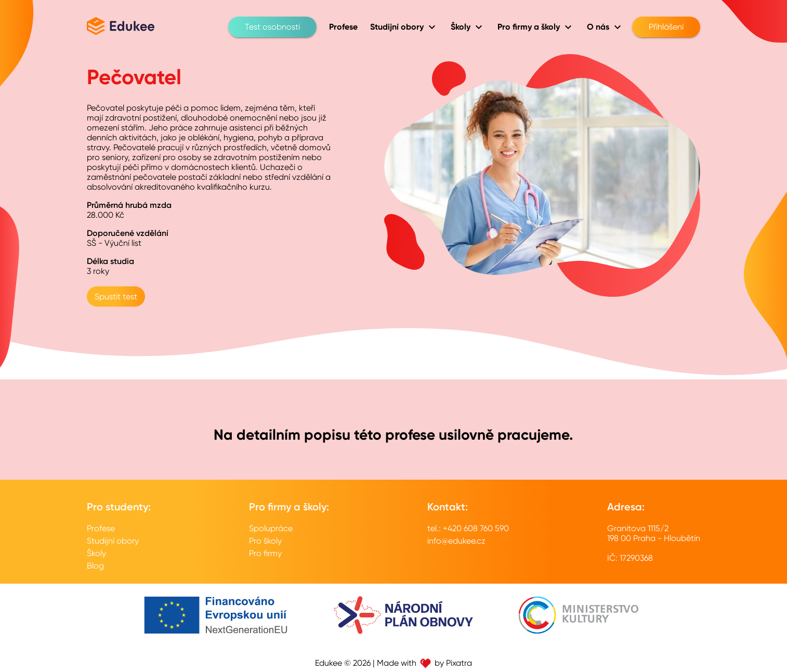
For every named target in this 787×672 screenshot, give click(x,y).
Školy (96, 553)
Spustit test (116, 297)
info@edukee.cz (456, 541)
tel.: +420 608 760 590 (468, 528)
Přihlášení (666, 27)
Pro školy (265, 541)
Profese (101, 528)
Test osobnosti (272, 27)
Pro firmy (265, 553)
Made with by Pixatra (424, 663)
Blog (95, 566)
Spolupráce (271, 528)
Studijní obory (113, 541)
